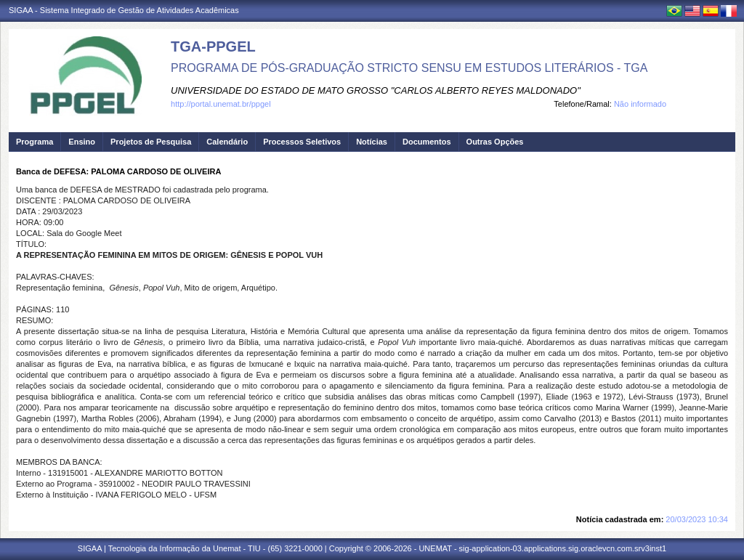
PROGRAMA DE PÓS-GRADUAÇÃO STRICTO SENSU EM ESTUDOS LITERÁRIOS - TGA (409, 68)
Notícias (372, 142)
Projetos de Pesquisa (151, 142)
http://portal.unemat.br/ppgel (221, 104)
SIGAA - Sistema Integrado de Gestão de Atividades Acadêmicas (124, 10)
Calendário (227, 142)
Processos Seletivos (302, 142)
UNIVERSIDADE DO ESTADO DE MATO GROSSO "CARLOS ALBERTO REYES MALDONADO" (376, 90)
